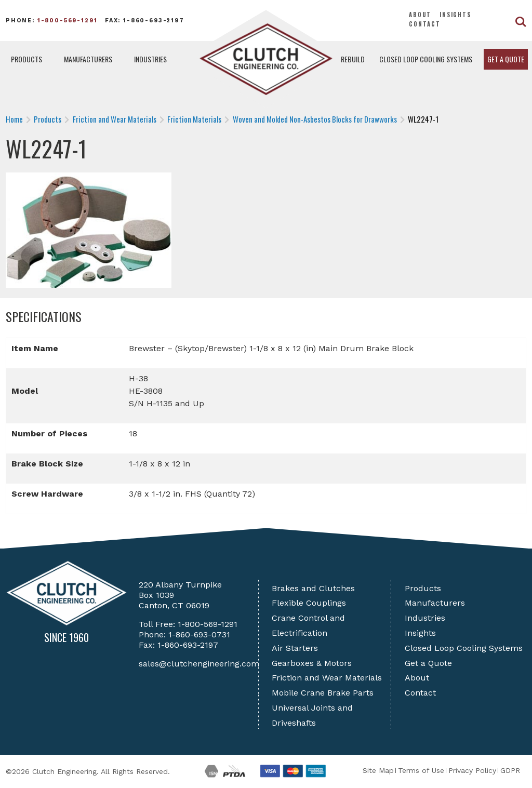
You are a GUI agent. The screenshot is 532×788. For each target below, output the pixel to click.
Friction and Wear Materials (327, 678)
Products (26, 59)
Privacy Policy (472, 770)
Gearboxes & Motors (312, 663)
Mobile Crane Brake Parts (323, 693)
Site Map (378, 770)
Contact (425, 24)
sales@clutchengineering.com (199, 664)
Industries (150, 59)
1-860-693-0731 (199, 635)
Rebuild (353, 59)
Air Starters (295, 648)
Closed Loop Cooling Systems (426, 59)
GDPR (510, 770)
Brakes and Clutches (313, 588)
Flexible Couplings (309, 603)
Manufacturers (88, 59)
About (420, 15)
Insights (455, 15)
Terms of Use (421, 770)
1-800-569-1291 (68, 21)
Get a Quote (506, 59)
